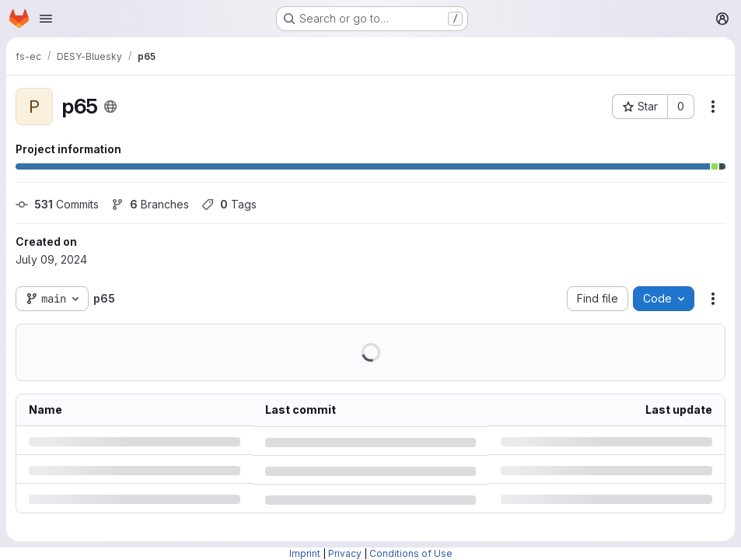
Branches (150, 204)
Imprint (305, 553)
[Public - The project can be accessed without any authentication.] (110, 107)
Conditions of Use (411, 553)
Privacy (345, 553)
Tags (229, 204)
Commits (57, 204)
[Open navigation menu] (46, 19)
